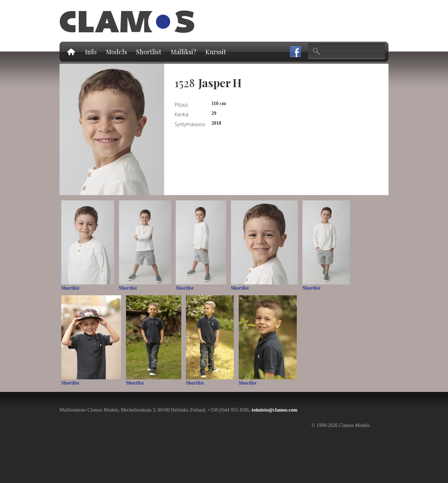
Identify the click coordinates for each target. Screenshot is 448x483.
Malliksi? (184, 52)
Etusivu (71, 52)
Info (91, 52)
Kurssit (216, 52)
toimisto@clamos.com (275, 410)
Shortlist (149, 52)
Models (117, 52)
